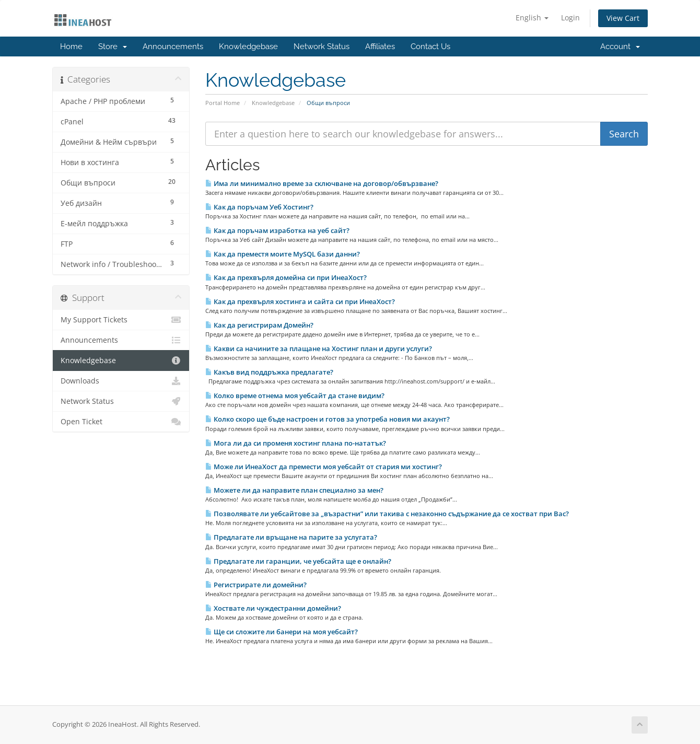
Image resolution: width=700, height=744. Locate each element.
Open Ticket (121, 422)
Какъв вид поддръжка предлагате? (269, 372)
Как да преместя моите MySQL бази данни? (283, 254)
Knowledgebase (248, 47)
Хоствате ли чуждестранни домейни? (273, 608)
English (532, 18)
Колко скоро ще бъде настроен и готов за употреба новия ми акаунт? (328, 419)
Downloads (121, 381)
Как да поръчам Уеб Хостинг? (259, 207)
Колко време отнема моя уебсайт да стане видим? (295, 396)
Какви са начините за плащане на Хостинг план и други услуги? (319, 348)
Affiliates (380, 47)
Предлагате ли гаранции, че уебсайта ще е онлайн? (298, 561)
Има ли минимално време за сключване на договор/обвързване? (322, 183)
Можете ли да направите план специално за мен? (294, 490)
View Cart (623, 18)
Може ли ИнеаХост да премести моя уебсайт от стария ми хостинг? (324, 467)
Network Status (322, 47)
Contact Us (430, 47)
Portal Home (223, 103)
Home (71, 47)
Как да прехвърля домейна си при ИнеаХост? (286, 277)
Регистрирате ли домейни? (256, 585)
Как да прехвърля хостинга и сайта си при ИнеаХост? (300, 301)
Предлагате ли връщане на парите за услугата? (291, 537)
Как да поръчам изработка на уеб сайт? (277, 230)
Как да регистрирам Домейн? (259, 325)
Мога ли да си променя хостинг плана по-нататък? (296, 443)
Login (570, 18)
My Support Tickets (121, 320)
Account (620, 47)
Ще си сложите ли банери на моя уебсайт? (282, 632)
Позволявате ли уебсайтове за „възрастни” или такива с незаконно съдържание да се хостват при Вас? (387, 514)
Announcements (173, 47)
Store (113, 47)
